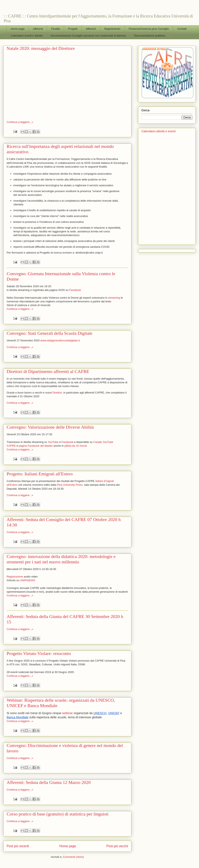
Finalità (56, 29)
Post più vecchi (117, 846)
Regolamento (112, 29)
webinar (67, 713)
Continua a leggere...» (20, 122)
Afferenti (38, 29)
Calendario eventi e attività (27, 36)
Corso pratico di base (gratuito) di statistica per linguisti (58, 814)
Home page (18, 29)
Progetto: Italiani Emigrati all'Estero (40, 474)
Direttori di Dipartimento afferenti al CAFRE (48, 371)
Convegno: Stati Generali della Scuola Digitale (50, 333)
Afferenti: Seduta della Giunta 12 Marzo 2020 (49, 782)
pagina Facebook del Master (36, 446)
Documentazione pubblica (150, 36)
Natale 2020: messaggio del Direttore (41, 48)
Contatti (182, 29)
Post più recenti (18, 846)
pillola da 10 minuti (76, 446)
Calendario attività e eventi (158, 131)
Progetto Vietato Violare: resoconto (39, 653)
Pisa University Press (70, 485)
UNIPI (28, 580)
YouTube (53, 442)
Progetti (73, 29)
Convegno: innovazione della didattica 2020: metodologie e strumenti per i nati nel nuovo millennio (61, 559)
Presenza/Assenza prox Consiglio (149, 29)
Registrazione (15, 577)
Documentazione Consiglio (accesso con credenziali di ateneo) (88, 36)
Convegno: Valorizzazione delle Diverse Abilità (50, 427)
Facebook (75, 290)
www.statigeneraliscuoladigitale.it (60, 340)
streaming (114, 298)
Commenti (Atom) (73, 857)
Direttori (57, 393)
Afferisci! (91, 29)
